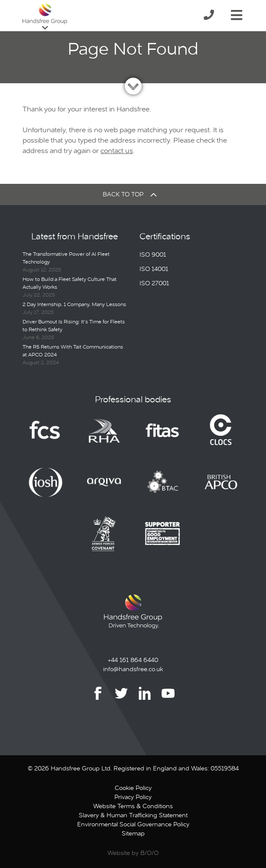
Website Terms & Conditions (133, 806)
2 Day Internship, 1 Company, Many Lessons (74, 304)
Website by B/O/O (133, 853)
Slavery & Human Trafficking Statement (133, 815)
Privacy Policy (133, 797)
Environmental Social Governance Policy (133, 824)
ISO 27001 (154, 283)
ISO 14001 (154, 269)
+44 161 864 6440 (133, 660)
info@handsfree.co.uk (133, 669)
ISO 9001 (153, 255)
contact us (117, 151)
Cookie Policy (133, 788)
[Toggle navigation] (237, 13)
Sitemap (133, 833)
